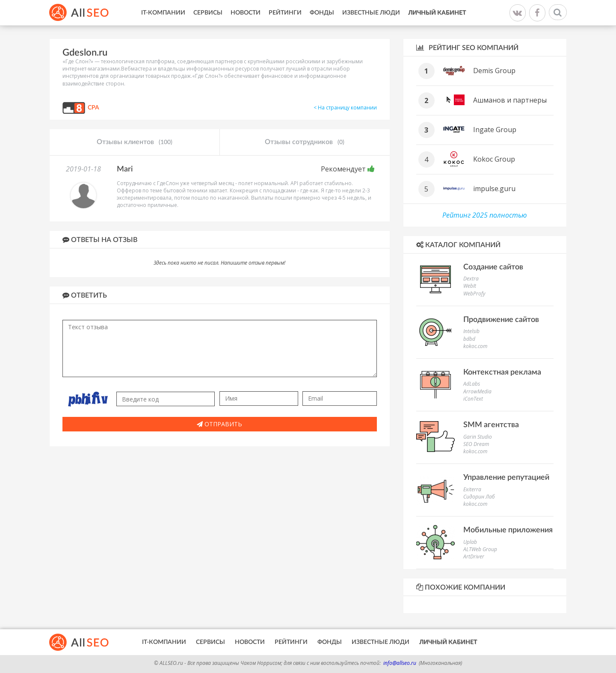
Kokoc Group (494, 159)
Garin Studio (478, 437)
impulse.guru (494, 189)
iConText (473, 399)
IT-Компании (163, 13)
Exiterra (472, 489)
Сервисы (208, 13)
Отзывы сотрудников (305, 142)
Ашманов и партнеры (510, 100)
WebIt (470, 286)
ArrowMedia (477, 391)
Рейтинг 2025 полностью (485, 215)
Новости (246, 13)
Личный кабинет (437, 13)
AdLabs (472, 384)
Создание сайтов (493, 267)
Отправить (219, 424)
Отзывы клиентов (135, 142)
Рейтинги (285, 13)
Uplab (470, 542)
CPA (93, 108)
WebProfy (474, 294)
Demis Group (494, 71)
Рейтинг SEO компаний (467, 48)
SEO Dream (476, 444)
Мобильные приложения (508, 530)
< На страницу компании (345, 108)
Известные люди (371, 13)
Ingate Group (495, 130)
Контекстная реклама (502, 372)
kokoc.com (475, 346)
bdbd (469, 339)
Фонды (322, 13)
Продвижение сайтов (501, 320)
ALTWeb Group (480, 549)
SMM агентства (491, 425)
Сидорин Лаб (479, 497)
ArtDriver (474, 556)
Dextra (471, 279)
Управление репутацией (506, 478)
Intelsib (471, 331)
